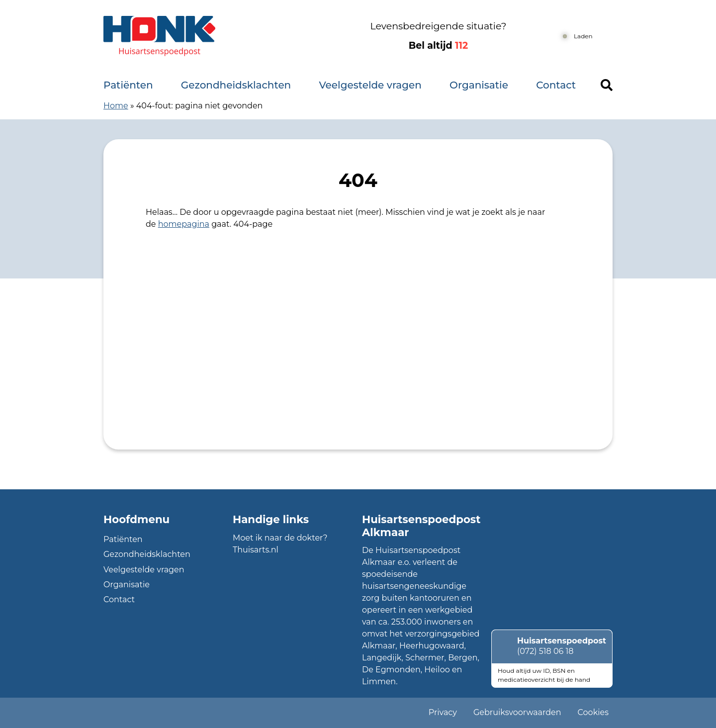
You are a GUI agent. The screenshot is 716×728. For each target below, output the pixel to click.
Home (116, 106)
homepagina (184, 224)
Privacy (443, 712)
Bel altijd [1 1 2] (439, 45)
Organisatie (479, 85)
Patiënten (128, 85)
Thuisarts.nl (256, 550)
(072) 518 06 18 (545, 651)
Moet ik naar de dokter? (280, 538)
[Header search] (607, 85)
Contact (556, 85)
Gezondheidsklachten (236, 85)
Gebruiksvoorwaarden (517, 712)
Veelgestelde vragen (370, 85)
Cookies (593, 712)
